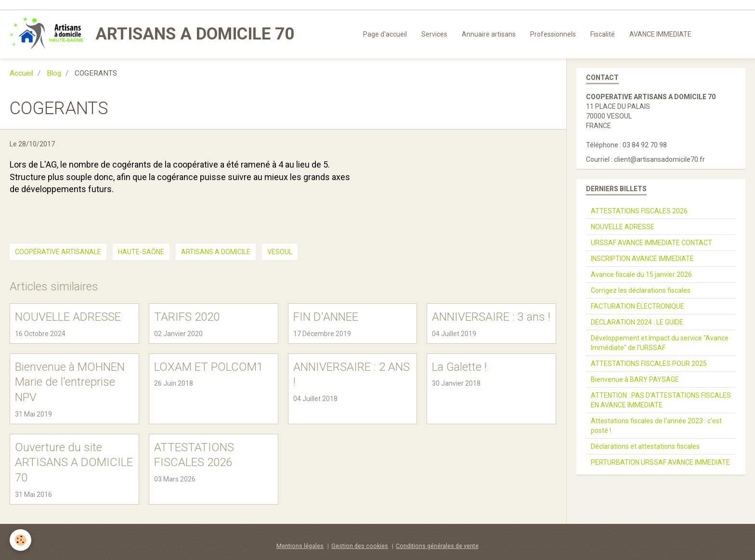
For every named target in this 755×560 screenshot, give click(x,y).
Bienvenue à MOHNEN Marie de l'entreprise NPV (70, 382)
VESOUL (280, 252)
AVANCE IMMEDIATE (660, 34)
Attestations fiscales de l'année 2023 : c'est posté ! (656, 426)
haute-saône (141, 252)
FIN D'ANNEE (326, 317)
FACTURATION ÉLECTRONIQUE (638, 306)
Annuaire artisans (489, 34)
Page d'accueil (385, 34)
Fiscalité (603, 34)
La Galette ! (459, 366)
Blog (54, 73)
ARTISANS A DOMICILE (216, 252)
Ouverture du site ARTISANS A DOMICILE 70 (74, 462)
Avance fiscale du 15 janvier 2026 (641, 274)
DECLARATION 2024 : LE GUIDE (637, 322)
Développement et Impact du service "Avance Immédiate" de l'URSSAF (660, 343)
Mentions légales (300, 546)
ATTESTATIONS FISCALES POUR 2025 (649, 364)
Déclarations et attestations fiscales (645, 446)
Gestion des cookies (360, 546)
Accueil (21, 73)
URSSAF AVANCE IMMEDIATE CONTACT (651, 243)
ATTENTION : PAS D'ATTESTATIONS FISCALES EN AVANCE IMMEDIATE (661, 400)
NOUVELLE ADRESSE (68, 317)
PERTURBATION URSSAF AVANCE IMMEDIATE (660, 462)
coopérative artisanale (58, 252)
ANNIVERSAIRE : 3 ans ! (491, 317)
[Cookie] (20, 540)
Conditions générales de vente (437, 546)
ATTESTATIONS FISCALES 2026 (639, 211)
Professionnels (553, 34)
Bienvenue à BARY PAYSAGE (635, 379)
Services (434, 34)
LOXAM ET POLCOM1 (208, 366)
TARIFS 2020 (187, 317)
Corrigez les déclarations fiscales (641, 290)
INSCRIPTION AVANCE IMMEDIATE (642, 259)
